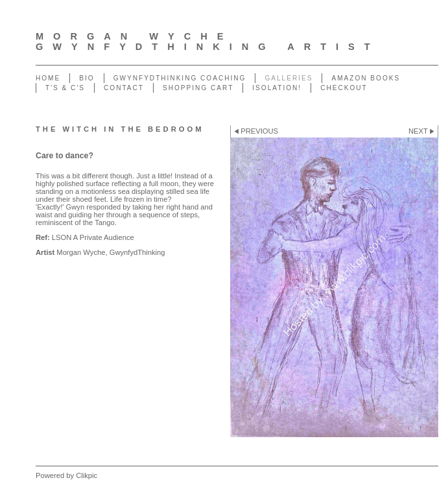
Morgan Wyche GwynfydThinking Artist (208, 42)
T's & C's (65, 88)
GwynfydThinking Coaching (180, 78)
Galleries (289, 78)
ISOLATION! (277, 88)
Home (48, 78)
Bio (87, 78)
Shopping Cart (198, 88)
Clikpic (87, 475)
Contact (124, 88)
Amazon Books (366, 78)
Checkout (344, 88)
